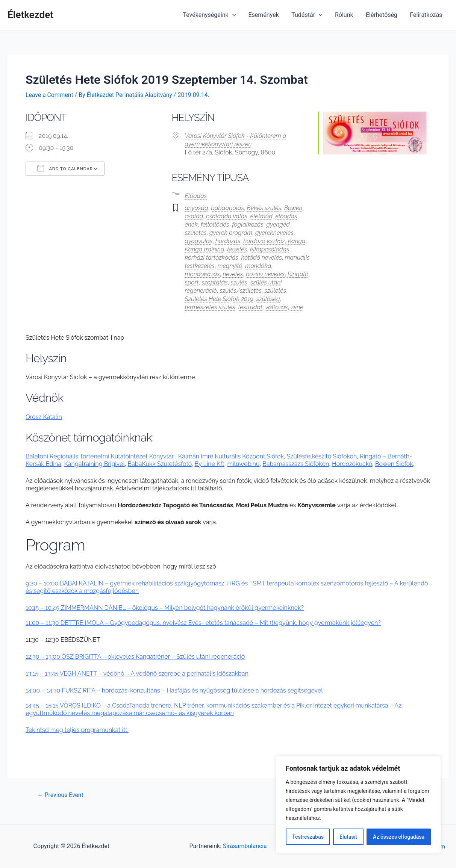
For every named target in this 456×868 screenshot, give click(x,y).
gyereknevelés (274, 232)
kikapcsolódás (270, 249)
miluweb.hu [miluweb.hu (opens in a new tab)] (244, 464)
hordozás (228, 241)
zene (297, 307)
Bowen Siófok (394, 464)
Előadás (196, 196)
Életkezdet (30, 15)
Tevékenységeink (212, 15)
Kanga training (205, 249)
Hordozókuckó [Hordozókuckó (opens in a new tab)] (352, 464)
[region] (358, 804)
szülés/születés (240, 290)
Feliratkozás (426, 15)
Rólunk (345, 15)
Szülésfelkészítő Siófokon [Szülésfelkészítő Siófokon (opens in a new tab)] (322, 456)
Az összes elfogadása (399, 837)
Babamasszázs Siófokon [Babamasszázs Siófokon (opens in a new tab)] (296, 464)
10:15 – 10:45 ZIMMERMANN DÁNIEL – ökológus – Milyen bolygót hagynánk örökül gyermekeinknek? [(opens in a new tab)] (165, 607)
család (194, 216)
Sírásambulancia (245, 846)
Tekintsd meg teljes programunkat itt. (77, 730)
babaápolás (227, 208)
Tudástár (309, 15)
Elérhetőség (382, 15)
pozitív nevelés (265, 274)
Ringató (298, 274)
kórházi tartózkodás (212, 257)
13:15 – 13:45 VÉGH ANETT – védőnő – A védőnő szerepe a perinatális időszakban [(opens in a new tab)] (137, 673)
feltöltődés (215, 224)
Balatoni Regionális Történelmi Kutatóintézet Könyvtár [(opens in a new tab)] (100, 456)
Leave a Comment (50, 95)
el (122, 464)
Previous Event (61, 795)
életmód (261, 216)
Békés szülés (264, 208)
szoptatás (215, 282)
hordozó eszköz (264, 241)
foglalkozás (248, 224)
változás (277, 307)
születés (276, 290)
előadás (286, 216)
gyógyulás (199, 241)
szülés (239, 282)
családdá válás (227, 216)
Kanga (297, 241)
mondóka (258, 265)
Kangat (74, 464)
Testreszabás (308, 837)
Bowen (293, 208)
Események (266, 15)
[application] (235, 15)
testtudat (250, 307)
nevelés (233, 274)
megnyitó (230, 265)
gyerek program (231, 232)
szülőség (268, 299)
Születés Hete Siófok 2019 (219, 299)
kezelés (237, 249)
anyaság (197, 208)
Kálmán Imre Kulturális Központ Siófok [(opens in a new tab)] (231, 456)
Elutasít (348, 837)
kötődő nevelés (262, 257)
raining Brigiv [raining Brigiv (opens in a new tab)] (102, 464)
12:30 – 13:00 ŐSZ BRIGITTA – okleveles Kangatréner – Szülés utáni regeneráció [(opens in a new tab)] (135, 656)
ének (192, 224)
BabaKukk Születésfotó (159, 464)
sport (192, 282)
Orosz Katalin (44, 417)
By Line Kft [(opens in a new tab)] (210, 464)
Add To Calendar (65, 168)
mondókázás (202, 274)
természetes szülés (210, 307)
